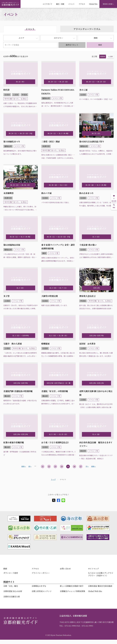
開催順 (103, 56)
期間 (96, 38)
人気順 (110, 56)
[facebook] (58, 500)
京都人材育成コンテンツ (42, 591)
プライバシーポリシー (41, 573)
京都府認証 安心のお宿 (13, 591)
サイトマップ (93, 569)
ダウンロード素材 (11, 573)
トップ (53, 479)
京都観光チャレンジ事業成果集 (73, 591)
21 (43, 466)
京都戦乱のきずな (39, 586)
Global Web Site (95, 591)
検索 (100, 45)
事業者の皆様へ (108, 4)
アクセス (82, 4)
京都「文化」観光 (11, 586)
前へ (30, 466)
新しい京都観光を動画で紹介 (72, 586)
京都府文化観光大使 (12, 597)
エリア (21, 38)
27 (81, 466)
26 (74, 466)
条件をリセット (72, 45)
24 (62, 466)
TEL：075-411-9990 (68, 626)
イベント (71, 4)
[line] (63, 500)
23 (55, 466)
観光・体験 (60, 4)
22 (49, 466)
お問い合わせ (65, 569)
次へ (87, 466)
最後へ (93, 466)
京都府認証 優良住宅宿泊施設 (100, 586)
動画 (5, 569)
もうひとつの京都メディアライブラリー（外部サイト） (101, 574)
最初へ (24, 466)
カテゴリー (58, 38)
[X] (54, 500)
